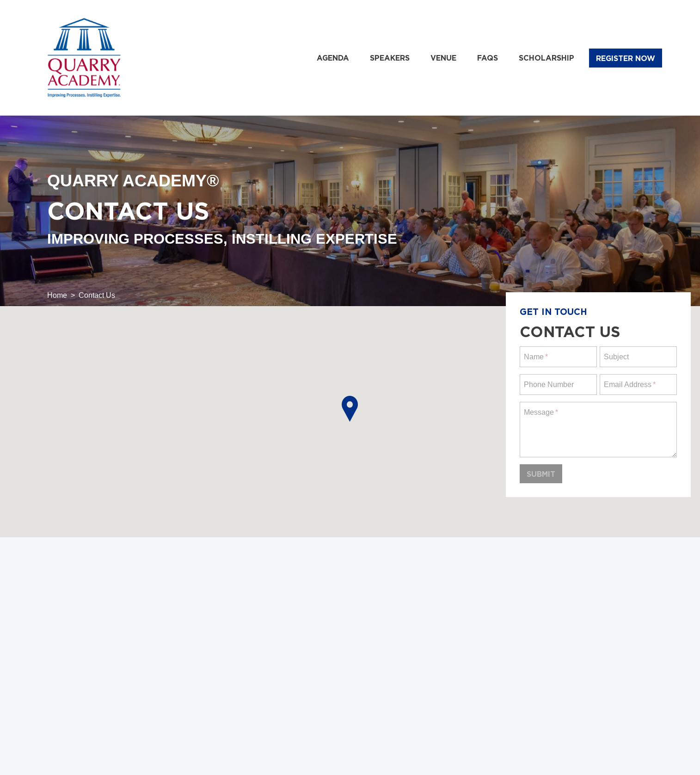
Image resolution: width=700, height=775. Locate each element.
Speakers (390, 58)
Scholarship (546, 58)
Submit (541, 474)
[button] (350, 409)
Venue (443, 58)
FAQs (488, 58)
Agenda (333, 58)
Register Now (626, 58)
